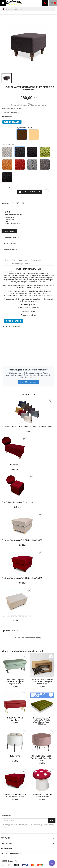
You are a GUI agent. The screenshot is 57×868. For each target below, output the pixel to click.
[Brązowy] (32, 152)
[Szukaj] (28, 9)
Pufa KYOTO (15, 756)
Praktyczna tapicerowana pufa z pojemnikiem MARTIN (22, 540)
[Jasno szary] (32, 165)
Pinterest (23, 203)
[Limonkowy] (45, 152)
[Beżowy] (7, 152)
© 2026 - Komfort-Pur (9, 861)
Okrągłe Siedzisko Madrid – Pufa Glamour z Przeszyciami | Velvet (42, 758)
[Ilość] (11, 192)
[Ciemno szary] (45, 165)
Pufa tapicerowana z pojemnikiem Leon (17, 616)
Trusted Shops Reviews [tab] (21, 264)
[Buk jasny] (34, 135)
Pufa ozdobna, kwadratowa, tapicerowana (18, 502)
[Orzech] (22, 135)
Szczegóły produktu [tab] (20, 260)
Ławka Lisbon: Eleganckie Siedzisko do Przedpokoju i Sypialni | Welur (15, 682)
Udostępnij (12, 203)
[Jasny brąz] (20, 152)
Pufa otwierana (14, 464)
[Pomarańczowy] (7, 165)
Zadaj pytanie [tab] (36, 260)
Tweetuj (17, 203)
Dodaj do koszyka (29, 192)
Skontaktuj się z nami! (28, 382)
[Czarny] (7, 178)
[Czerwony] (20, 165)
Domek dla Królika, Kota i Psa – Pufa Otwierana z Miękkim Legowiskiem (42, 682)
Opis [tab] (7, 260)
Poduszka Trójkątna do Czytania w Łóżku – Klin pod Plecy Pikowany (27, 426)
